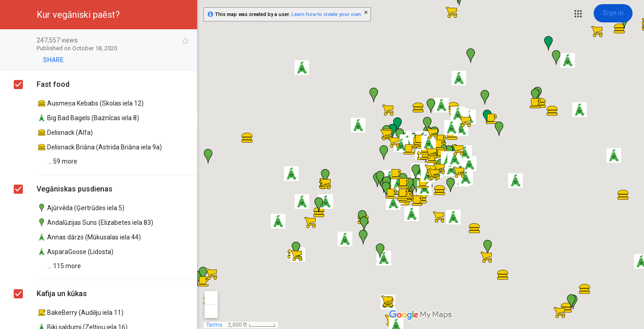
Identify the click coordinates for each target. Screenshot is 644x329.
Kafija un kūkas (62, 294)
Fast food (53, 84)
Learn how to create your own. (327, 14)
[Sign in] (613, 13)
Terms (214, 325)
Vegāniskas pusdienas (75, 189)
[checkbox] (185, 41)
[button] (578, 14)
